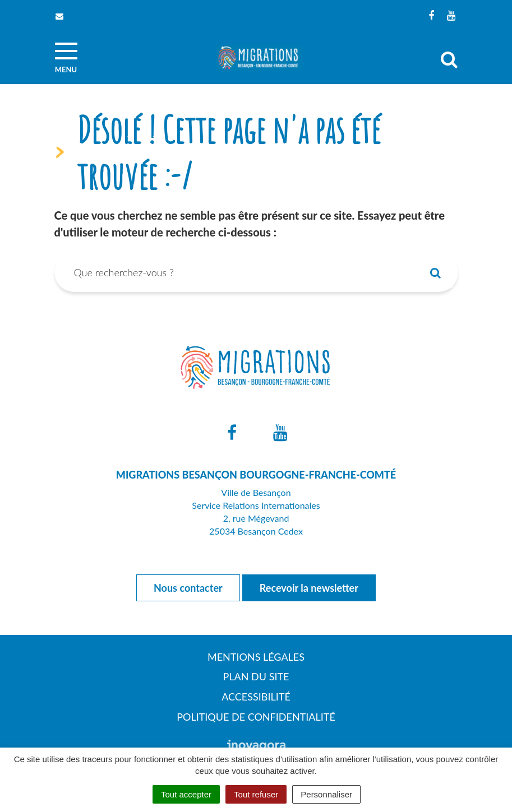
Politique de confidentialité (256, 717)
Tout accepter (186, 794)
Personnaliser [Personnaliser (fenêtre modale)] (326, 794)
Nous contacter (188, 588)
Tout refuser (256, 794)
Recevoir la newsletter (309, 588)
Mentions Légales (256, 657)
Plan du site (256, 676)
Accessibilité (256, 697)
